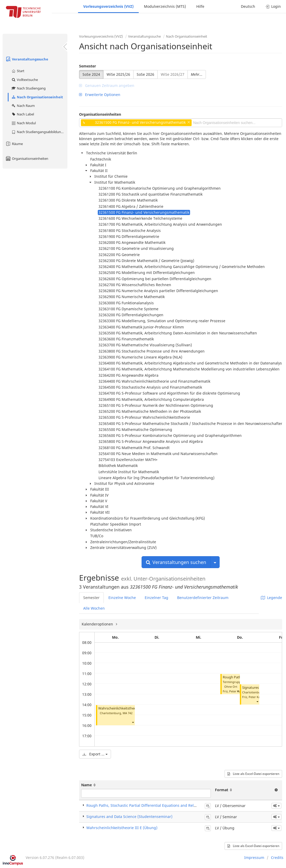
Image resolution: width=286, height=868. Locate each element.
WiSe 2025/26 (118, 74)
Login (273, 6)
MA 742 (128, 713)
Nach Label (23, 114)
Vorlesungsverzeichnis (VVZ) (108, 6)
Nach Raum (23, 106)
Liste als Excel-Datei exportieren (253, 774)
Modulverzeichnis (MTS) (165, 6)
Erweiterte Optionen (100, 95)
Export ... (95, 754)
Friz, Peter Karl (233, 691)
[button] (133, 722)
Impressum (254, 857)
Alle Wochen (94, 608)
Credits (277, 857)
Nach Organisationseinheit (37, 97)
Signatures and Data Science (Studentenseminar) (129, 817)
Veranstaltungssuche (27, 59)
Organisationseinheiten (27, 159)
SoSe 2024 (91, 74)
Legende (271, 598)
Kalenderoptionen (98, 624)
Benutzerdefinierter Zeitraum (203, 598)
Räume (14, 144)
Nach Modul (23, 123)
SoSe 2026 (145, 74)
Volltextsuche (25, 80)
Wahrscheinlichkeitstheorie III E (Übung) (130, 708)
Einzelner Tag (156, 598)
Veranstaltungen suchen (176, 562)
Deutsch (248, 6)
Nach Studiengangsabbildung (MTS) (39, 132)
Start (18, 71)
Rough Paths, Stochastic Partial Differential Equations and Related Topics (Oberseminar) (163, 805)
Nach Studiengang (28, 88)
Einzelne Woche (122, 598)
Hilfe (200, 6)
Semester (88, 66)
